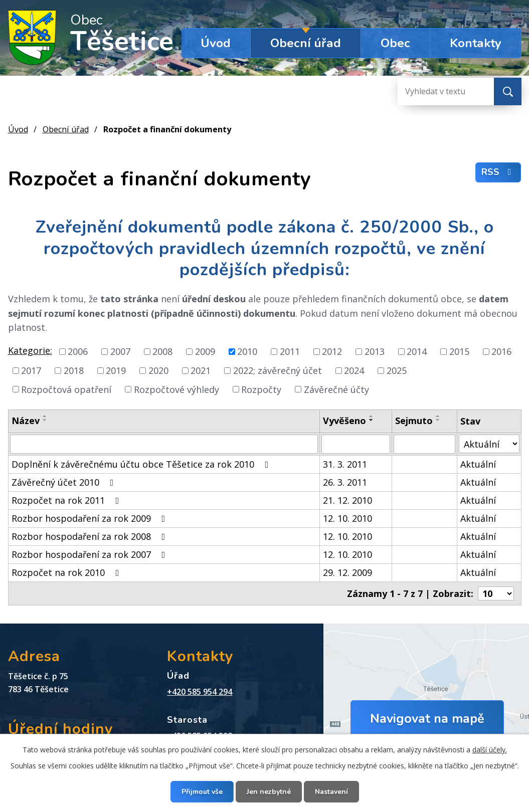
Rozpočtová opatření (66, 389)
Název (26, 421)
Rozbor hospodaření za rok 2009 (91, 518)
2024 (354, 370)
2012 (332, 351)
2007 (120, 351)
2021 (201, 370)
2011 (290, 351)
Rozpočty (261, 389)
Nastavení (331, 792)
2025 (397, 370)
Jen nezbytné (269, 792)
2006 (78, 351)
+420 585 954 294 (200, 692)
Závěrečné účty (336, 389)
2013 (375, 351)
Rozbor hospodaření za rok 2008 (91, 536)
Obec (395, 43)
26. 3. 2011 (345, 482)
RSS (498, 172)
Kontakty (476, 43)
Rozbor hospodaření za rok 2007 (91, 554)
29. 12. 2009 (347, 572)
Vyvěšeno (344, 421)
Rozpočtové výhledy (177, 389)
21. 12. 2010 (347, 500)
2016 (501, 351)
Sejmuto (414, 421)
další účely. (490, 750)
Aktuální (478, 464)
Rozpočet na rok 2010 (67, 572)
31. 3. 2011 (345, 464)
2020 (158, 370)
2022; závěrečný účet (278, 370)
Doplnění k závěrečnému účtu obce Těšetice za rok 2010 (142, 464)
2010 (247, 351)
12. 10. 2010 (347, 518)
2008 (162, 351)
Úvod (216, 43)
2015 (459, 351)
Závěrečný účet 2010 (65, 482)
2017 (31, 370)
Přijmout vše (202, 792)
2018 (74, 370)
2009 (205, 351)
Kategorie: (30, 350)
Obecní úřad (306, 43)
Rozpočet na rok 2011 (67, 500)
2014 (417, 351)
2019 (116, 370)
